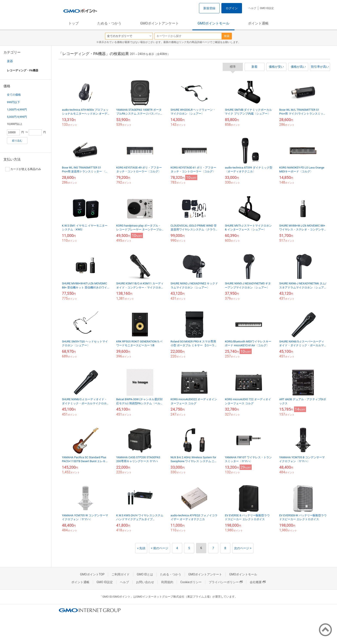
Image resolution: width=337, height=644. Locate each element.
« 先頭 (141, 548)
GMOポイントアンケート (159, 23)
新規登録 (209, 8)
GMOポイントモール (213, 23)
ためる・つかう (109, 23)
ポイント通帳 (258, 23)
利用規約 (167, 582)
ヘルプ (252, 8)
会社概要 (258, 582)
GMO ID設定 (267, 8)
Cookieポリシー (191, 582)
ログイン (232, 8)
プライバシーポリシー (226, 582)
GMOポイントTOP (92, 574)
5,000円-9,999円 (17, 117)
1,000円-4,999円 (17, 110)
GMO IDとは (145, 574)
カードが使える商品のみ (23, 169)
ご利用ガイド (121, 574)
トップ (74, 23)
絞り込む (17, 141)
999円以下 (13, 102)
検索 (227, 36)
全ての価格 (14, 95)
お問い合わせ (145, 582)
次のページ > (243, 548)
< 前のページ (160, 548)
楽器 (10, 61)
